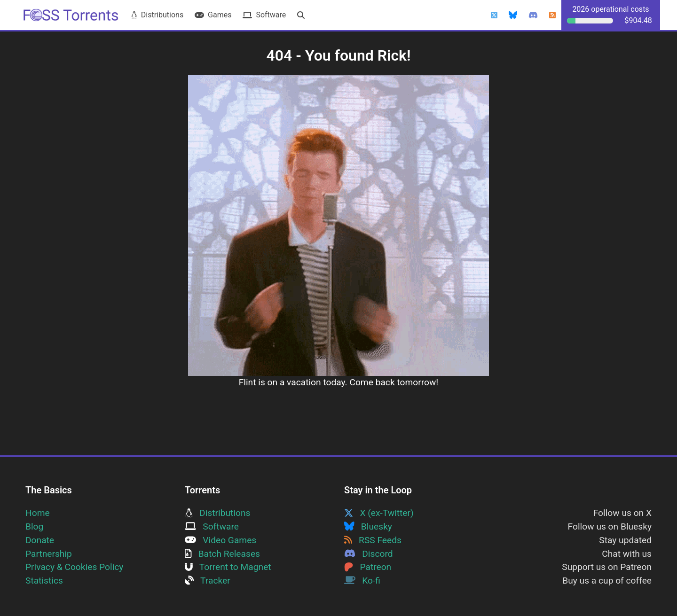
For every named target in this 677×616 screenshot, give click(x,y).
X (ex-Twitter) (379, 513)
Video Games (220, 540)
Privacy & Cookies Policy (74, 567)
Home (38, 513)
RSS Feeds (373, 540)
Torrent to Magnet (228, 567)
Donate (40, 540)
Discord (369, 554)
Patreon (368, 567)
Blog (34, 526)
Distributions (157, 15)
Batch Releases (222, 554)
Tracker (208, 581)
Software (264, 15)
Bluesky (368, 526)
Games (213, 15)
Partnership (49, 554)
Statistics (44, 581)
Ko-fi (362, 581)
